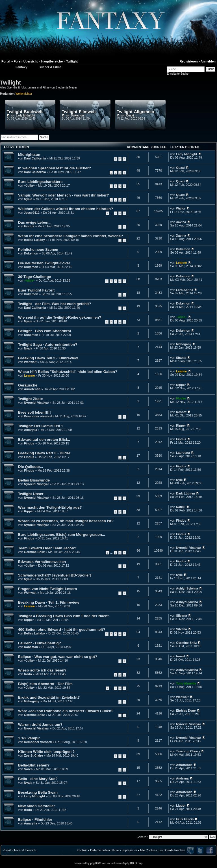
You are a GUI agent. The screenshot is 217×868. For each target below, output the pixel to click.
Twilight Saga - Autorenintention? (48, 345)
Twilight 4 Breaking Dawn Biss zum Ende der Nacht (63, 616)
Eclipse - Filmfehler (35, 820)
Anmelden (208, 61)
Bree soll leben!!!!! (34, 412)
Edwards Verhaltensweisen (42, 562)
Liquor (181, 806)
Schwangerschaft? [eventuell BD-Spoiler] (55, 575)
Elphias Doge (186, 711)
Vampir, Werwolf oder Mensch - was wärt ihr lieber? (63, 195)
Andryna (182, 778)
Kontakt (82, 850)
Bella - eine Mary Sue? (38, 779)
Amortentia (32, 389)
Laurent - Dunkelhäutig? (40, 643)
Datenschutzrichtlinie (105, 850)
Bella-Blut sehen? (34, 765)
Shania (181, 358)
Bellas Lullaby (34, 240)
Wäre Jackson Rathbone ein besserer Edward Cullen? (66, 711)
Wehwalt (30, 362)
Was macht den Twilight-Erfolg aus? (50, 507)
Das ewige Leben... (35, 222)
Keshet (181, 412)
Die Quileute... (31, 467)
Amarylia (31, 430)
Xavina (181, 222)
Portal (7, 850)
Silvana (182, 616)
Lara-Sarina (185, 290)
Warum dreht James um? (40, 725)
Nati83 (181, 507)
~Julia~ (29, 185)
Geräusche (28, 385)
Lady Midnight (25, 115)
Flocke (181, 398)
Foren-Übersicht (25, 850)
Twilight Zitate (31, 399)
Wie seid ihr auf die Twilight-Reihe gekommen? (60, 317)
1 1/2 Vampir (29, 738)
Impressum (129, 850)
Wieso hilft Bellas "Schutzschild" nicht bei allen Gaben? (68, 372)
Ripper (181, 385)
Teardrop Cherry (188, 751)
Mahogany (184, 344)
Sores (28, 769)
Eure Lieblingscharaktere (40, 182)
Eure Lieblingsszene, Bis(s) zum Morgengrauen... (62, 535)
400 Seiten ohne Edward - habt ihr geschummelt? (62, 630)
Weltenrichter (24, 94)
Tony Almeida (186, 683)
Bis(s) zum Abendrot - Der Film (45, 684)
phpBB (94, 863)
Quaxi (130, 115)
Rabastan (31, 647)
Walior (181, 208)
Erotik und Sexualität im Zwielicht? (49, 697)
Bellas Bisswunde (34, 480)
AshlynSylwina (187, 588)
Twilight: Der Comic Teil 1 (41, 426)
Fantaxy (21, 67)
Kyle (179, 480)
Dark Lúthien (185, 493)
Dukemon (77, 115)
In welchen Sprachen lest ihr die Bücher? (55, 168)
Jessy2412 (32, 213)
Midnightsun (29, 155)
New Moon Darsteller (36, 806)
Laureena (183, 453)
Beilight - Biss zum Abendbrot (45, 331)
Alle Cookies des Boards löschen (162, 850)
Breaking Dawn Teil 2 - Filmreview (48, 358)
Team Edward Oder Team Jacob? (47, 548)
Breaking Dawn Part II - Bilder (44, 453)
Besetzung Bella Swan (38, 792)
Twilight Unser (31, 494)
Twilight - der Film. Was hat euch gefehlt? (55, 304)
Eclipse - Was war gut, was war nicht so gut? (58, 657)
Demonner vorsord (38, 416)
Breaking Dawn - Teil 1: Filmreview (49, 602)
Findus (29, 226)
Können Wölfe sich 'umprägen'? (46, 752)
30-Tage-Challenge (34, 277)
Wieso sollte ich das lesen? (42, 670)
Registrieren (189, 61)
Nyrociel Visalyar (36, 403)
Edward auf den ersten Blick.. (44, 440)
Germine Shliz (34, 552)
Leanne (182, 263)
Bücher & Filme (50, 67)
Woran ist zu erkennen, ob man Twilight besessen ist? (66, 521)
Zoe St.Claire (33, 755)
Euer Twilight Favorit (36, 290)
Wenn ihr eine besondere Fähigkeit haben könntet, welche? (70, 236)
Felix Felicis (185, 819)
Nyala (28, 199)
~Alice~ (30, 280)
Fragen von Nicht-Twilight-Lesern (48, 589)
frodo (28, 674)
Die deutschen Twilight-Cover (44, 263)
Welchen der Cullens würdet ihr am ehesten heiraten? (66, 209)
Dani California (35, 158)
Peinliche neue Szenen (38, 250)
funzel (181, 656)
